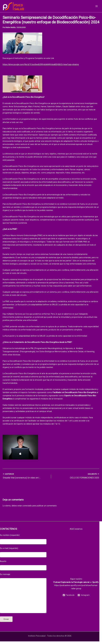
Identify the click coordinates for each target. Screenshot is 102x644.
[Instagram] (84, 595)
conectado (27, 506)
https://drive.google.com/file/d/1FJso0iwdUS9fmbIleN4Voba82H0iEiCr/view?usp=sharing (41, 64)
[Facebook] (69, 595)
